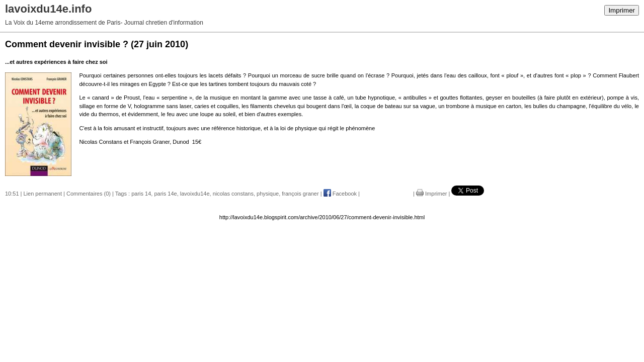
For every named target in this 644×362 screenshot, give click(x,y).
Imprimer (622, 10)
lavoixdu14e (195, 194)
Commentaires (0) (89, 194)
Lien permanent (43, 194)
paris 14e (165, 194)
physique (268, 194)
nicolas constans (233, 194)
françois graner (300, 194)
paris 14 (141, 194)
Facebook (340, 194)
